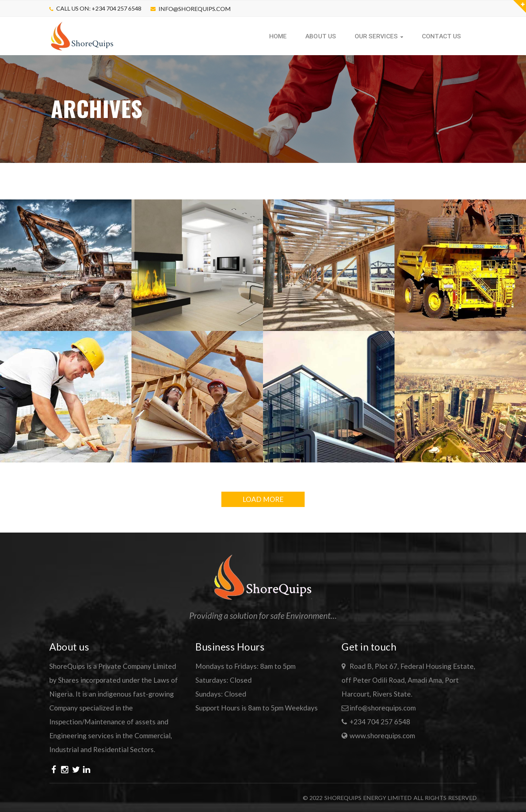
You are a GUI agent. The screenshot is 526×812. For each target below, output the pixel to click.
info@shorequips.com (195, 9)
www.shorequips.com (382, 735)
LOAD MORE (263, 499)
